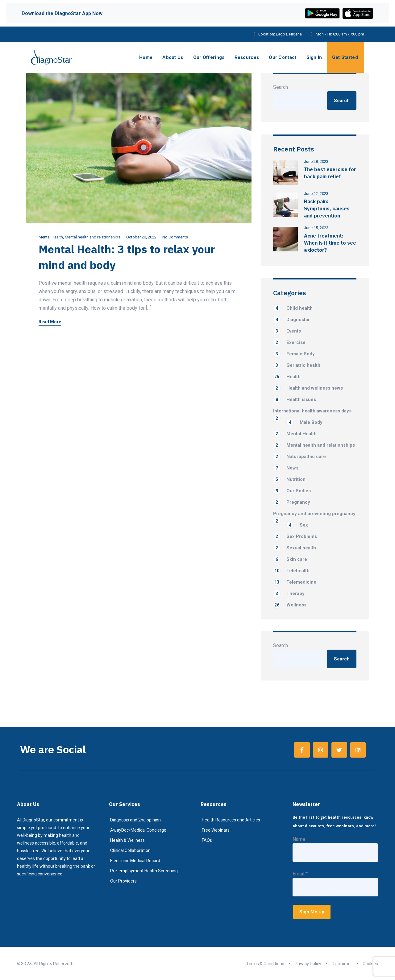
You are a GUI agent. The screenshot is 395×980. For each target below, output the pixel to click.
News (286, 468)
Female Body (294, 354)
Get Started (345, 57)
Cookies (370, 964)
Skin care (290, 559)
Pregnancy (292, 502)
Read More (50, 322)
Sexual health (295, 548)
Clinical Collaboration (130, 850)
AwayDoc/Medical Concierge (138, 830)
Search (281, 87)
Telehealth (291, 571)
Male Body (304, 422)
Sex (297, 525)
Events (287, 331)
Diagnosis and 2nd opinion (135, 820)
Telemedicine (295, 582)
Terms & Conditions (265, 964)
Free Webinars (216, 830)
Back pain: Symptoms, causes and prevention (327, 209)
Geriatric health (297, 365)
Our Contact (283, 57)
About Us (173, 57)
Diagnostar (291, 320)
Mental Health (51, 237)
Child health (293, 308)
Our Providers (123, 881)
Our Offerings (209, 57)
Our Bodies (292, 491)
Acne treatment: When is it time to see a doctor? (330, 243)
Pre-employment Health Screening (144, 871)
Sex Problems (295, 536)
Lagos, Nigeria (289, 34)
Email (300, 874)
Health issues (295, 399)
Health (287, 377)
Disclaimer (342, 964)
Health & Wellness (127, 840)
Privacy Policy (308, 964)
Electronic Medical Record (135, 861)
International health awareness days (312, 411)
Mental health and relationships (93, 237)
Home (146, 57)
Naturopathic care (299, 457)
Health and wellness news (308, 388)
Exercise (289, 342)
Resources (247, 57)
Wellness (290, 605)
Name (299, 839)
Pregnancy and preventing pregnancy (314, 514)
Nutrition (289, 479)
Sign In (314, 57)
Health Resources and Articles (231, 820)
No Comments (175, 237)
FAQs (207, 840)
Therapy (289, 593)
